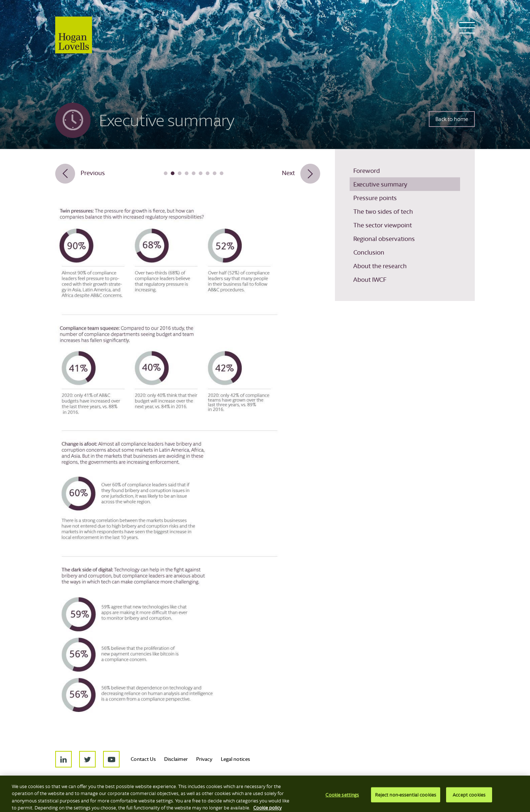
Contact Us (143, 759)
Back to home (452, 119)
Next (288, 173)
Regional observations (384, 239)
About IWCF (370, 279)
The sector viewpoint (383, 225)
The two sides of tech (383, 211)
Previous (93, 173)
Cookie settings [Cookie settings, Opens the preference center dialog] (342, 800)
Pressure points (375, 198)
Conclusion (369, 252)
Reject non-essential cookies (406, 800)
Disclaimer (176, 759)
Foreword (367, 171)
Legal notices (235, 759)
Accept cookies (469, 800)
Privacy (204, 759)
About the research (380, 266)
